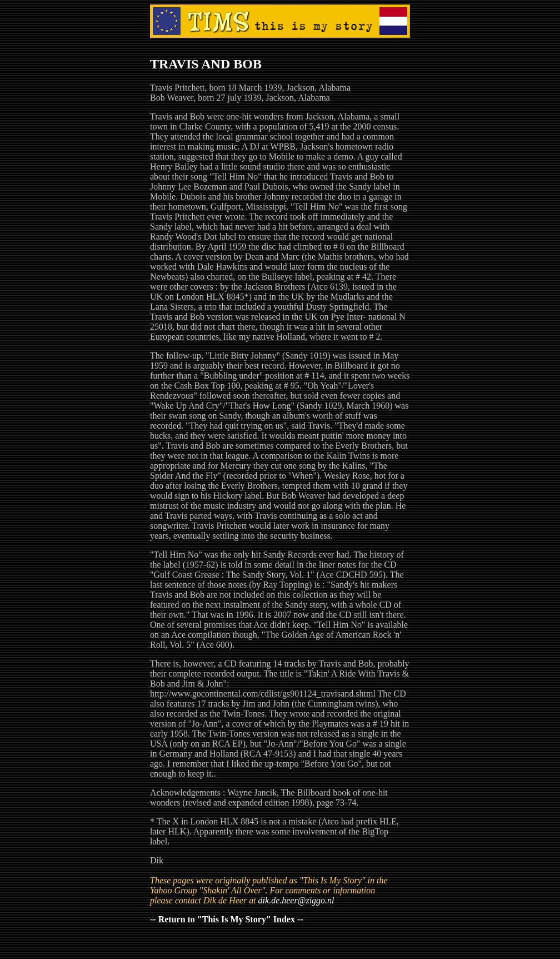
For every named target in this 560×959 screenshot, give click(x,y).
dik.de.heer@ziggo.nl (296, 900)
